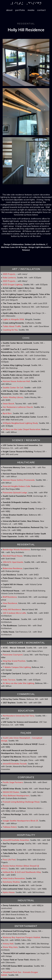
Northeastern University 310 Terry (19, 716)
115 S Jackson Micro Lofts (14, 613)
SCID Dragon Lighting (13, 285)
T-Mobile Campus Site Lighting (17, 667)
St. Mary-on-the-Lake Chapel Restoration (22, 429)
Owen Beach (8, 404)
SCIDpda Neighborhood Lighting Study (20, 423)
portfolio (20, 10)
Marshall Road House (13, 556)
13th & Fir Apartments (13, 562)
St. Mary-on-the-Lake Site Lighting (18, 683)
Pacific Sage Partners (13, 782)
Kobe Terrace (9, 680)
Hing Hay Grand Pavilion (14, 661)
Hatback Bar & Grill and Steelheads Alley (22, 872)
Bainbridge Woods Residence (16, 550)
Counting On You (10, 330)
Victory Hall (8, 944)
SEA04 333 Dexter (11, 792)
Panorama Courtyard (13, 655)
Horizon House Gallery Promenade (19, 480)
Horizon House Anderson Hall (16, 381)
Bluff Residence (10, 597)
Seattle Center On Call (13, 388)
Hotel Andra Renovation (14, 878)
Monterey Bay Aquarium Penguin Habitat (21, 937)
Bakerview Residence (13, 568)
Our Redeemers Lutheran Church (18, 407)
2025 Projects (9, 274)
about (9, 10)
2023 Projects (9, 281)
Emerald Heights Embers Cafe (16, 486)
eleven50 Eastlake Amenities (16, 840)
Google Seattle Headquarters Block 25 (20, 821)
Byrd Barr (7, 413)
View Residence (10, 603)
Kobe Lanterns (9, 278)
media (31, 10)
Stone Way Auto (10, 947)
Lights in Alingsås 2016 (13, 319)
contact (41, 10)
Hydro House (9, 892)
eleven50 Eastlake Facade (15, 764)
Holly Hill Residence (12, 609)
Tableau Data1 (10, 827)
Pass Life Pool (9, 860)
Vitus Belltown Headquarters (16, 796)
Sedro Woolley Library (13, 397)
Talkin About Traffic (12, 326)
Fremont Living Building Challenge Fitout (21, 802)
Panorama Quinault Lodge (15, 493)
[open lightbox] (26, 62)
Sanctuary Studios (11, 882)
